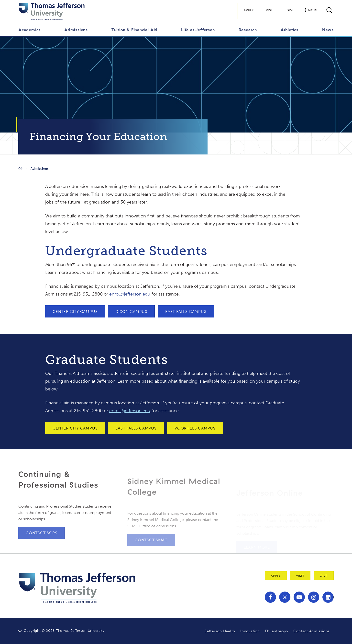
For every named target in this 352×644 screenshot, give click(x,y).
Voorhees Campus (195, 428)
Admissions (40, 169)
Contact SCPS (42, 544)
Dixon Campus (131, 312)
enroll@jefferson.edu (130, 294)
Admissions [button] (76, 30)
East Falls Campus (186, 312)
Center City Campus (75, 312)
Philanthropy (277, 631)
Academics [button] (29, 30)
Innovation (250, 631)
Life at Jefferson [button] (198, 30)
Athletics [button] (290, 30)
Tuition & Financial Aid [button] (134, 30)
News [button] (328, 30)
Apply (249, 10)
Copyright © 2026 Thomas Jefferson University (64, 631)
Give (290, 10)
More (311, 10)
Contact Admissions (312, 631)
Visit (270, 10)
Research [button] (248, 30)
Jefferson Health (220, 631)
